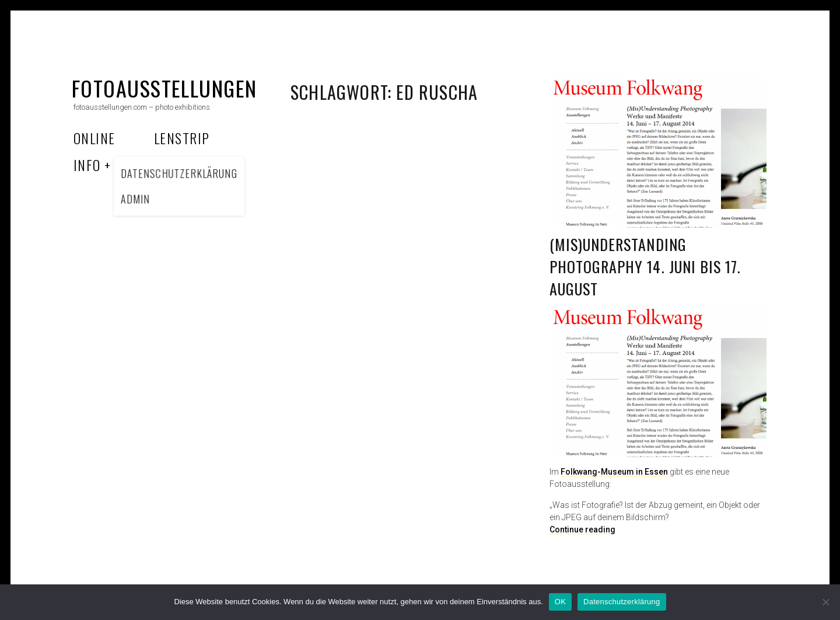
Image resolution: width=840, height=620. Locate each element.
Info (87, 165)
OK (560, 602)
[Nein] (825, 602)
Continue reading (582, 530)
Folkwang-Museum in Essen (614, 472)
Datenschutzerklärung (622, 602)
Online (94, 138)
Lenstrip (182, 138)
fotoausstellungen (164, 88)
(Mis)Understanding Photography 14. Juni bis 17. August (645, 266)
